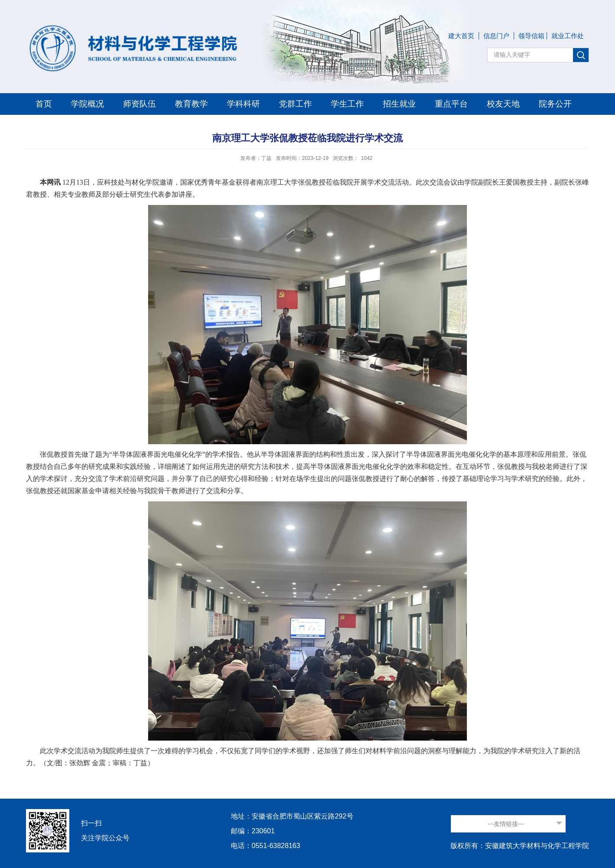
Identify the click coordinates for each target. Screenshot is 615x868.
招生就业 (399, 104)
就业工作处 (568, 36)
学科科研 (243, 104)
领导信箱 (531, 36)
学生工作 (347, 104)
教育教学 (191, 104)
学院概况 (87, 104)
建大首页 (461, 36)
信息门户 (496, 36)
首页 (44, 104)
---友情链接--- (506, 824)
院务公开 (555, 104)
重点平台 (451, 104)
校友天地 (503, 104)
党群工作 (295, 104)
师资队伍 (139, 104)
